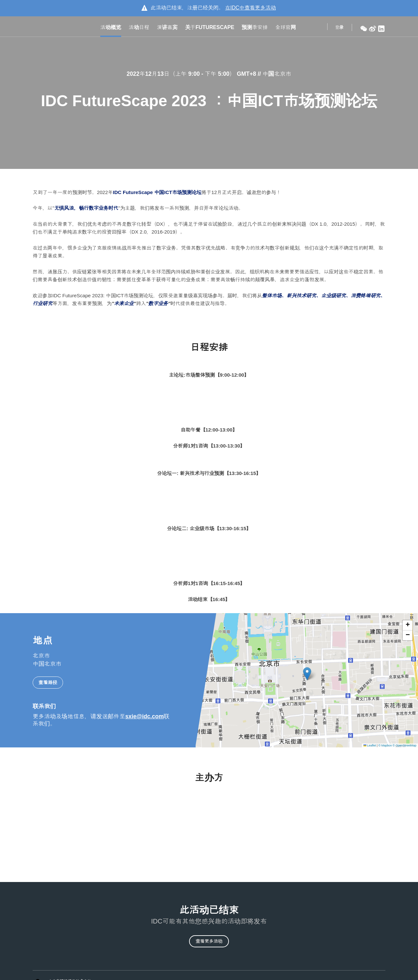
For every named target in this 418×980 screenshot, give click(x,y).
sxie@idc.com (145, 715)
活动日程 (139, 28)
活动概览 (111, 28)
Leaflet (370, 744)
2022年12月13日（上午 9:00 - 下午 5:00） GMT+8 (192, 74)
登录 (339, 28)
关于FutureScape (210, 28)
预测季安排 (255, 28)
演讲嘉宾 (167, 28)
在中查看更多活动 (250, 8)
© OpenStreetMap (404, 744)
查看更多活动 (209, 944)
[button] (307, 673)
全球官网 (286, 28)
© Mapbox (385, 744)
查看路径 (48, 681)
